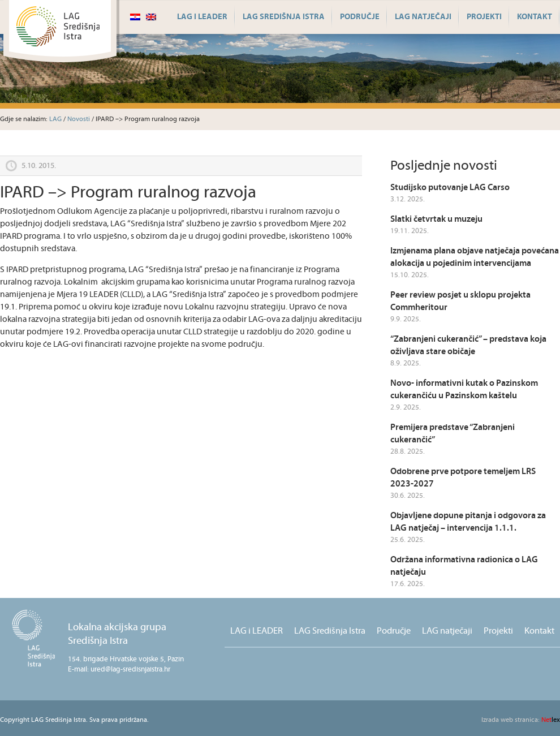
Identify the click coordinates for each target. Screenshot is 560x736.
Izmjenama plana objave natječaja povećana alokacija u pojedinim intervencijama (475, 257)
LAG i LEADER (202, 17)
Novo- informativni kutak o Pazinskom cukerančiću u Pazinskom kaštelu (464, 389)
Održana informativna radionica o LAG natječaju (464, 566)
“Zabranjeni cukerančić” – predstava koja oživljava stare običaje (468, 345)
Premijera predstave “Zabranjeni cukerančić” (453, 434)
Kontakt (535, 17)
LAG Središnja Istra (284, 17)
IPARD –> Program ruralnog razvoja (128, 193)
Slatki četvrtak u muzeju (436, 219)
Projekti (484, 17)
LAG (55, 119)
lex (521, 720)
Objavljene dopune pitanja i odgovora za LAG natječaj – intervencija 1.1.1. (468, 522)
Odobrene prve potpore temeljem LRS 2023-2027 (463, 478)
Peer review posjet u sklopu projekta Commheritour (460, 301)
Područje (360, 17)
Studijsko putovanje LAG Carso (450, 188)
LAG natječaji (423, 17)
